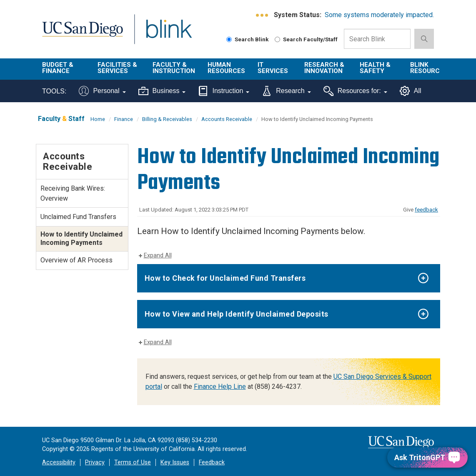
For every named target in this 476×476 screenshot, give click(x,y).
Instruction (224, 91)
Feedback (212, 462)
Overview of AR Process (76, 260)
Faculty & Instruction (174, 68)
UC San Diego (80, 34)
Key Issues (175, 462)
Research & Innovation (324, 68)
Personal (102, 91)
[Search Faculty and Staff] (277, 39)
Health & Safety (375, 68)
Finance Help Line (220, 387)
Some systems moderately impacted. (379, 15)
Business (162, 91)
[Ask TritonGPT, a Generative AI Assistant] (427, 457)
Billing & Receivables (167, 119)
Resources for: (355, 91)
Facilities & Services (117, 68)
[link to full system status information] (262, 15)
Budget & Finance (58, 68)
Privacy (95, 462)
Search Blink (248, 39)
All (411, 91)
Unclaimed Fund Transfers (78, 217)
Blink (161, 34)
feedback (426, 210)
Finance (124, 119)
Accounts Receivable (227, 119)
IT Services (273, 68)
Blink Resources (429, 68)
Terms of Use (133, 462)
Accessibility (59, 462)
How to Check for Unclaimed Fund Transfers (225, 278)
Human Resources (226, 68)
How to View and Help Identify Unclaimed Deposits (237, 314)
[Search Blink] (229, 39)
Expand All (158, 256)
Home (98, 119)
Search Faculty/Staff (306, 39)
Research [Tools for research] (286, 91)
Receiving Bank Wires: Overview (73, 193)
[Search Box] (377, 39)
